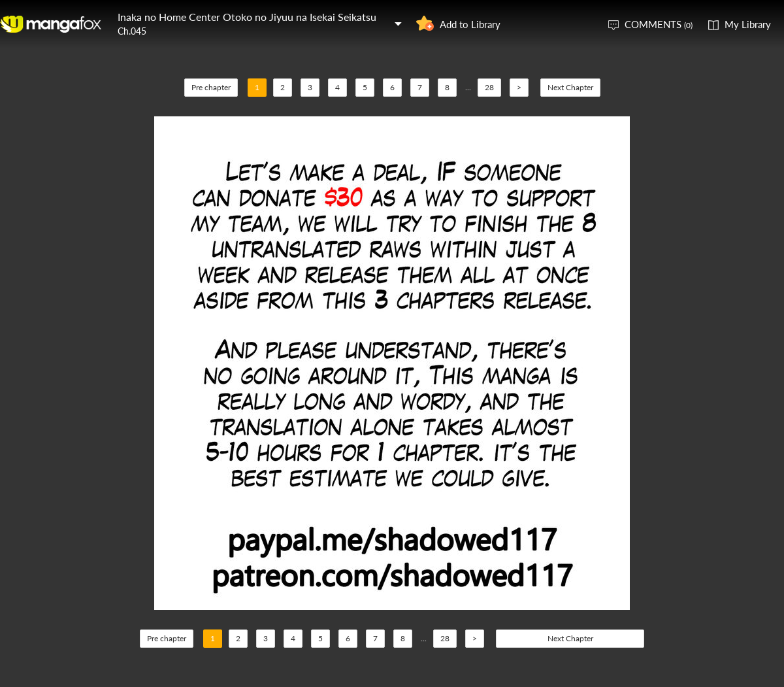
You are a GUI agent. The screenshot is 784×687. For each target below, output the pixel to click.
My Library (748, 24)
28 (489, 87)
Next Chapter (570, 87)
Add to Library (470, 24)
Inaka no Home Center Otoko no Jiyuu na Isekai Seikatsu (247, 17)
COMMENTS (659, 24)
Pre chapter (211, 87)
